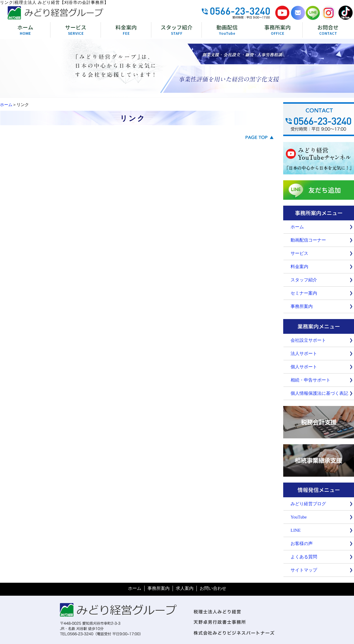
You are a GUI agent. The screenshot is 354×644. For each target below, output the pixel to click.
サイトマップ (304, 570)
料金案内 (299, 267)
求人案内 (185, 588)
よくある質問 (304, 557)
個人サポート (304, 367)
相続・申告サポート (310, 380)
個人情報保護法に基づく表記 (319, 393)
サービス (299, 253)
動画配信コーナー (308, 240)
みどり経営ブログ (308, 504)
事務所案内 (302, 306)
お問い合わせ (213, 588)
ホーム (6, 105)
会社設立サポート (308, 340)
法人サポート (304, 354)
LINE (296, 530)
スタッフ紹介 (304, 280)
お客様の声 (302, 544)
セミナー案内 (304, 293)
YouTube (299, 517)
